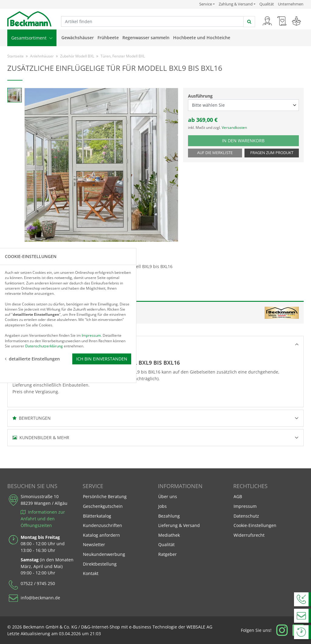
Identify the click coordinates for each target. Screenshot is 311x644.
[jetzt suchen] (249, 22)
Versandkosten (234, 127)
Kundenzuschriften (103, 525)
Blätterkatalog (97, 516)
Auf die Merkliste (215, 153)
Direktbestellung (100, 564)
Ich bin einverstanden (102, 358)
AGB (238, 496)
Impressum (245, 506)
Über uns (168, 496)
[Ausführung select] (243, 105)
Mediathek (169, 535)
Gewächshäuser (78, 38)
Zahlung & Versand (236, 4)
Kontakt (91, 573)
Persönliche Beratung (105, 496)
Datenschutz (246, 516)
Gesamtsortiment (32, 38)
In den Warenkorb (248, 140)
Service (207, 4)
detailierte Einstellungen (32, 358)
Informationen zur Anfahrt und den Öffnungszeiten (43, 518)
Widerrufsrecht (249, 535)
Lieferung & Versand (179, 525)
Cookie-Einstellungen (255, 525)
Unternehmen (291, 4)
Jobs (162, 506)
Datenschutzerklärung (44, 346)
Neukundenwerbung (104, 554)
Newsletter (94, 544)
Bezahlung (169, 516)
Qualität (267, 4)
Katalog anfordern (101, 535)
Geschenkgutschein (103, 506)
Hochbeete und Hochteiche (202, 38)
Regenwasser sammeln (146, 38)
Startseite (15, 56)
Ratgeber (167, 554)
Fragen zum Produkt (272, 153)
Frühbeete (108, 38)
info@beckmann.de (40, 598)
